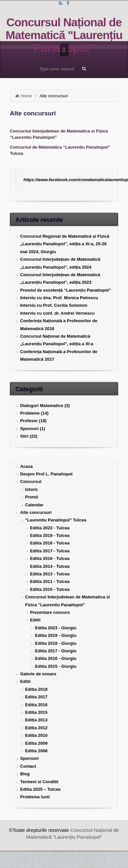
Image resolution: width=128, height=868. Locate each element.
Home (26, 96)
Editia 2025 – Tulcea (40, 789)
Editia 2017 (36, 697)
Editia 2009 (36, 743)
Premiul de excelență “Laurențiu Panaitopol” (65, 290)
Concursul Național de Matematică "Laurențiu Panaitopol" (64, 35)
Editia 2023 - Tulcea (50, 528)
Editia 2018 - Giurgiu (56, 643)
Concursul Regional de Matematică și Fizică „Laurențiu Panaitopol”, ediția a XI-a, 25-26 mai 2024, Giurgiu (65, 244)
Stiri (24, 436)
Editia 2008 (36, 751)
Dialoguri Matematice (42, 406)
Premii (32, 497)
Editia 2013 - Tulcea (50, 574)
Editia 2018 (36, 689)
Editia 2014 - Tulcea (50, 566)
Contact (28, 766)
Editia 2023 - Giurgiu (56, 628)
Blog (25, 774)
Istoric (32, 489)
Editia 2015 (36, 712)
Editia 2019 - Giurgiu (56, 635)
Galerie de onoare (38, 674)
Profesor (29, 421)
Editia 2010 (36, 735)
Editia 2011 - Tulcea (50, 581)
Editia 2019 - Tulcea (50, 535)
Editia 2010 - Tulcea (50, 589)
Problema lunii (35, 797)
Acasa (26, 466)
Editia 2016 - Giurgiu (56, 658)
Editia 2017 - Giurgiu (56, 651)
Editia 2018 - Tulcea (50, 543)
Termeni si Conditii (39, 782)
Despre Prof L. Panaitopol (46, 474)
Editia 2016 (36, 705)
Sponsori (29, 429)
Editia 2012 (36, 728)
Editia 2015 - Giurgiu (56, 666)
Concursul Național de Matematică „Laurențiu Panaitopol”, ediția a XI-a (57, 340)
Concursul (31, 482)
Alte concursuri (36, 512)
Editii (35, 620)
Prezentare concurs (50, 612)
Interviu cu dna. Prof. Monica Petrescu (59, 298)
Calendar (34, 505)
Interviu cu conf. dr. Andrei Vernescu (57, 313)
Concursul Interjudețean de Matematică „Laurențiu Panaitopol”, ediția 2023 (60, 278)
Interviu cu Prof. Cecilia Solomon (54, 305)
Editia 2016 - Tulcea (50, 558)
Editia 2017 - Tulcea (50, 551)
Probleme (30, 413)
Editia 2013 (36, 720)
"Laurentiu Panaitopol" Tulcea (56, 520)
